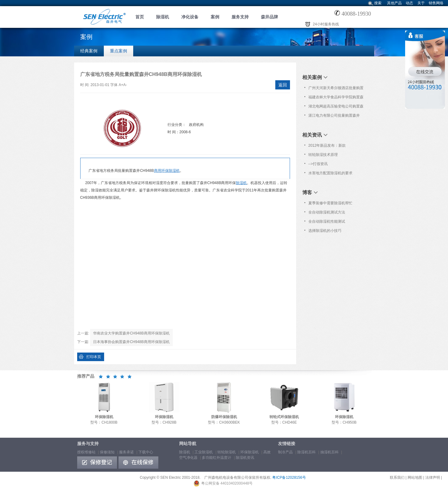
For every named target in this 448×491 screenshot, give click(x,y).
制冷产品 (285, 452)
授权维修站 (86, 452)
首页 (140, 17)
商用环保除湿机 (167, 171)
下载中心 (146, 452)
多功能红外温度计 (216, 458)
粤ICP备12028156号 (289, 478)
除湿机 (163, 17)
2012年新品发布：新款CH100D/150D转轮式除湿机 (331, 147)
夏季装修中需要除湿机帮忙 (330, 203)
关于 (421, 3)
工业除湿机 (204, 452)
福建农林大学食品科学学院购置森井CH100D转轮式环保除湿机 (336, 98)
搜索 (378, 3)
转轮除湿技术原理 (323, 155)
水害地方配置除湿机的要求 (330, 173)
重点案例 (119, 51)
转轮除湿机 (227, 452)
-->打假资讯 (318, 164)
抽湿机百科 (329, 452)
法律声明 (433, 478)
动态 (409, 3)
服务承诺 (126, 452)
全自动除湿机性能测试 (327, 221)
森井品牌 (269, 17)
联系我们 (397, 478)
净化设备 (190, 17)
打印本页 (94, 357)
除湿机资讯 (245, 458)
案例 (215, 17)
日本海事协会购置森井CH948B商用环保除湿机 (131, 342)
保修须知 (107, 452)
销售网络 (436, 3)
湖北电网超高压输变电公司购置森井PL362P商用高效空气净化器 (336, 108)
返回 (283, 85)
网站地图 (415, 478)
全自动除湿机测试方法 (327, 212)
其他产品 (394, 3)
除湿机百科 (307, 452)
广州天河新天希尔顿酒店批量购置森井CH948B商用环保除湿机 (336, 89)
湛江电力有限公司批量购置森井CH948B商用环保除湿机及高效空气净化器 (335, 117)
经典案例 (89, 51)
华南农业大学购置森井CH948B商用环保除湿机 (131, 333)
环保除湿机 (250, 452)
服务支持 (240, 17)
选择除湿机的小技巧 (325, 231)
